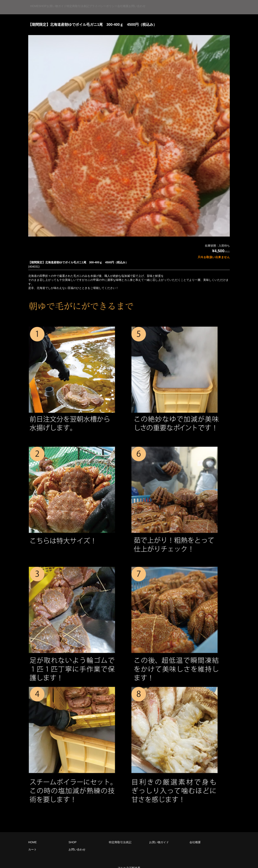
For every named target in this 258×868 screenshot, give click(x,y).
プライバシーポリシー (156, 4)
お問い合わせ (215, 4)
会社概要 (188, 4)
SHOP (59, 4)
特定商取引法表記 (119, 4)
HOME (39, 4)
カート (32, 842)
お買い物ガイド (85, 4)
